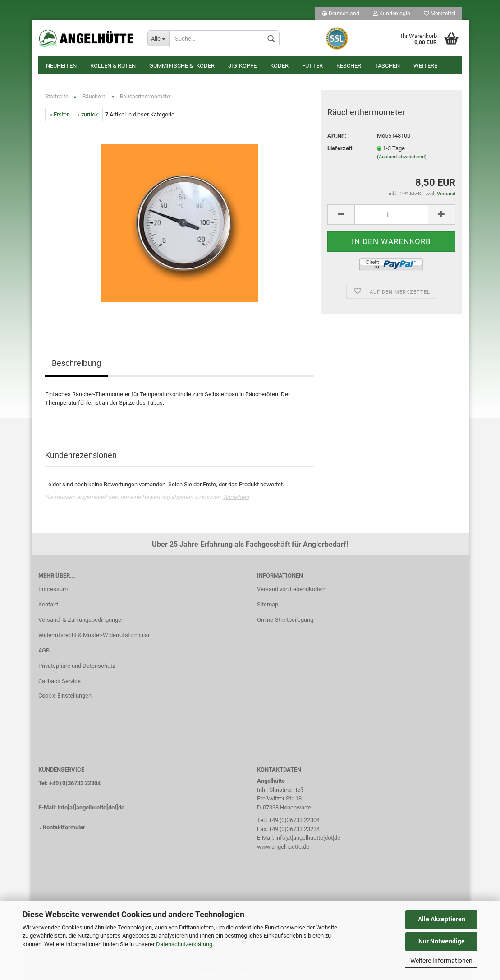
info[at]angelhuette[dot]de (91, 807)
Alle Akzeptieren (442, 919)
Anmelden (236, 497)
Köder (279, 66)
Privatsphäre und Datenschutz (77, 666)
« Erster (59, 114)
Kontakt (48, 604)
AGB (44, 650)
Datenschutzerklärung (184, 944)
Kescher (349, 66)
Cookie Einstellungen (65, 696)
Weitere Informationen (441, 961)
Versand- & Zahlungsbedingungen (81, 620)
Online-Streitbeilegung (285, 620)
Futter (312, 66)
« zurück (88, 114)
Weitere (425, 66)
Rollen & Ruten (113, 66)
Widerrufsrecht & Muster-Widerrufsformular (94, 635)
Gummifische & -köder (182, 66)
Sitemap (268, 604)
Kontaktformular (64, 827)
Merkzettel (440, 14)
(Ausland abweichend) (402, 157)
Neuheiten (61, 66)
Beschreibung (76, 363)
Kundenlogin (392, 14)
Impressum (53, 589)
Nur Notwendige (442, 941)
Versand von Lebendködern (292, 589)
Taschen (387, 66)
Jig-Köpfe (242, 66)
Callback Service (60, 681)
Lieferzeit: (341, 148)
